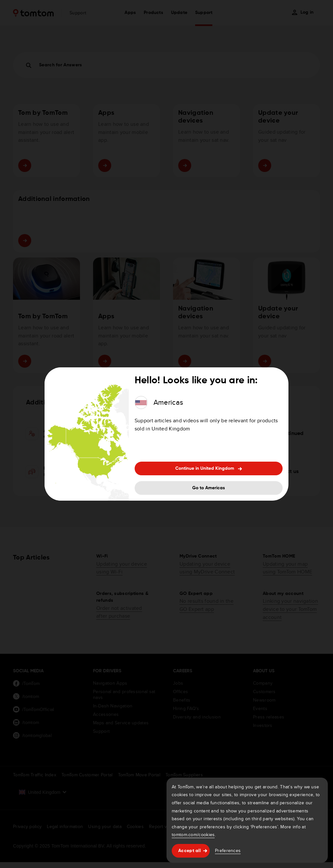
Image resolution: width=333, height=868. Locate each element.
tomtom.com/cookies (193, 835)
